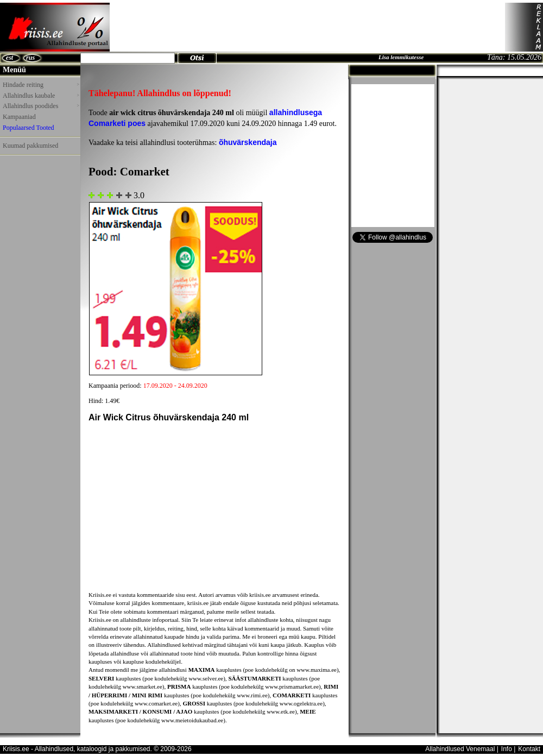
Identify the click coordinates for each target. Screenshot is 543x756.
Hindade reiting (41, 85)
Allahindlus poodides (41, 106)
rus (30, 58)
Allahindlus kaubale (41, 96)
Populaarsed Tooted (29, 128)
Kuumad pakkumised (30, 146)
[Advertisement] (307, 27)
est (10, 58)
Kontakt (529, 749)
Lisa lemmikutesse (401, 57)
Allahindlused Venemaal (460, 749)
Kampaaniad (19, 117)
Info (507, 749)
